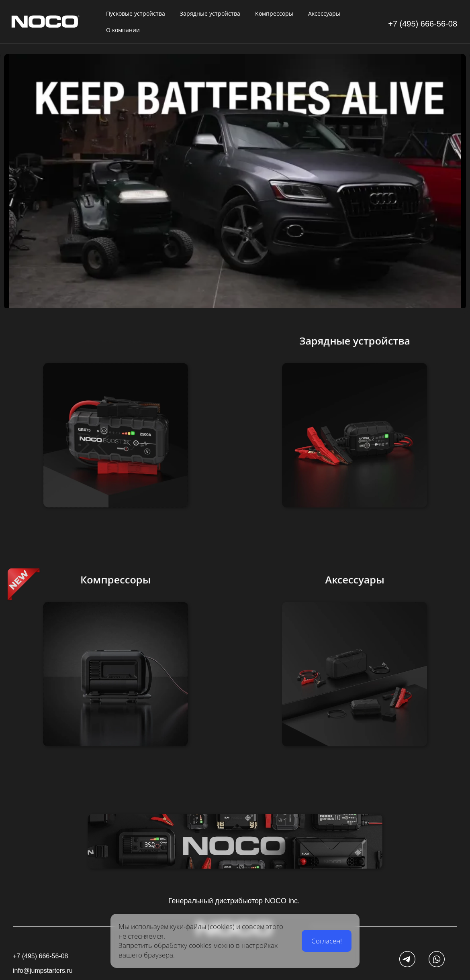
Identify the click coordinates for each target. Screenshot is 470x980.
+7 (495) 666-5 (415, 24)
